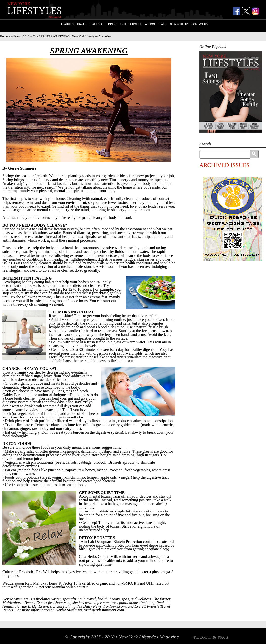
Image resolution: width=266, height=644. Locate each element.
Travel (82, 24)
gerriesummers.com (108, 610)
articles (15, 36)
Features (67, 24)
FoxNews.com (115, 606)
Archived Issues (224, 165)
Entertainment (131, 24)
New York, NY (179, 24)
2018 (26, 36)
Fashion (149, 24)
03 (34, 36)
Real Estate (97, 24)
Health (162, 24)
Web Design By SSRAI (210, 637)
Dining (113, 24)
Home (4, 36)
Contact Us (199, 24)
